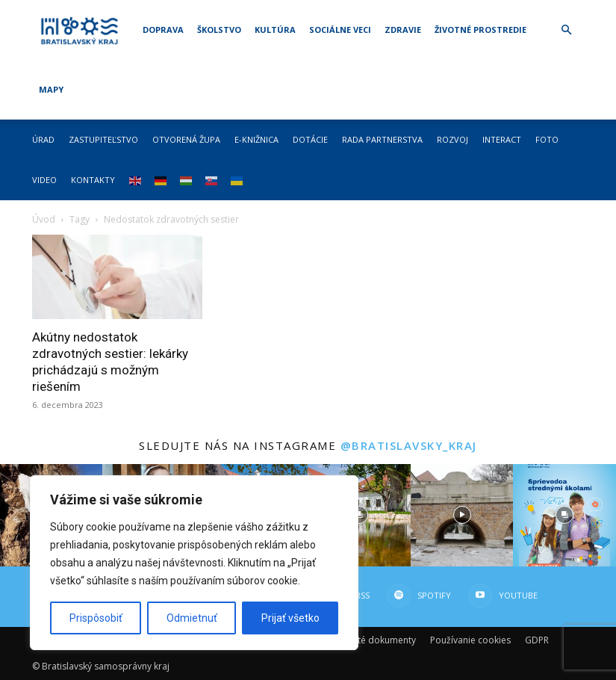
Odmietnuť (192, 618)
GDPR (537, 640)
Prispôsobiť (96, 618)
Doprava (163, 30)
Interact (502, 139)
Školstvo (219, 30)
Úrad (43, 139)
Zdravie (403, 30)
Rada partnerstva (382, 139)
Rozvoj (452, 139)
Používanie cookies (470, 640)
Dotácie (310, 139)
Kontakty (93, 180)
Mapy (51, 89)
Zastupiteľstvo (103, 139)
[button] (567, 30)
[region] (194, 563)
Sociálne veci (340, 30)
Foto (547, 139)
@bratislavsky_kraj (409, 445)
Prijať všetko (290, 618)
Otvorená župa (186, 139)
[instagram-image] (359, 515)
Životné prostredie (480, 30)
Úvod (44, 219)
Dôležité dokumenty (373, 640)
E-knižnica (256, 139)
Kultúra (275, 30)
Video (44, 180)
